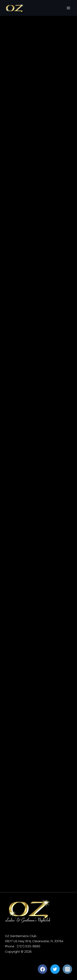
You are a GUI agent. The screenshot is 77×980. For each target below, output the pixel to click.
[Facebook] (43, 969)
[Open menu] (68, 8)
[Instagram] (67, 969)
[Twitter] (55, 969)
